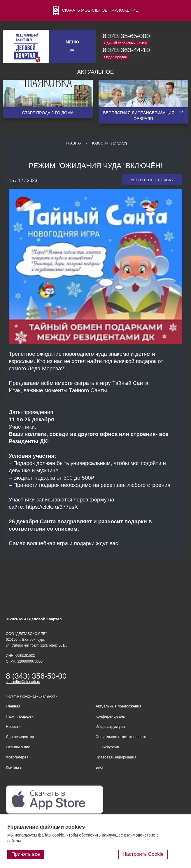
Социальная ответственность (122, 737)
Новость (120, 144)
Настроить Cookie (143, 854)
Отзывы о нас (18, 747)
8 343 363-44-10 (126, 50)
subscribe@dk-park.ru (23, 682)
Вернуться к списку (152, 180)
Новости (99, 143)
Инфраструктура (110, 727)
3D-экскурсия (107, 747)
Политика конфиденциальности (32, 696)
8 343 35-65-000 (126, 36)
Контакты (14, 767)
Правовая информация (116, 757)
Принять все (26, 854)
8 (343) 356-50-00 (36, 676)
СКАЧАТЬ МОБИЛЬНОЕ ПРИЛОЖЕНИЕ (95, 10)
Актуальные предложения (119, 706)
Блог (100, 767)
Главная (74, 143)
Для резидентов (20, 737)
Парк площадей (20, 716)
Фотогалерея (17, 757)
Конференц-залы (111, 716)
